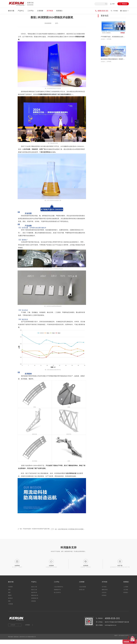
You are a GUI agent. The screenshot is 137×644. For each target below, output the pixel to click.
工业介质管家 (82, 591)
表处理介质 (34, 597)
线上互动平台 (57, 597)
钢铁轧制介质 (35, 600)
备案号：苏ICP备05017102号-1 (121, 641)
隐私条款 (16, 641)
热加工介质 (34, 591)
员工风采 (126, 594)
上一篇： (31, 535)
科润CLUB (82, 594)
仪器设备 (33, 605)
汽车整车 (10, 591)
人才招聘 (126, 591)
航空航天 (10, 603)
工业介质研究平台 (59, 591)
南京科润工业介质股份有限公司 (28, 641)
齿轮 (9, 594)
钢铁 (9, 605)
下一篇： (72, 535)
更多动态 (105, 21)
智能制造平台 (57, 594)
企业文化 (104, 597)
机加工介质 (34, 594)
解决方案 (11, 11)
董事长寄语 (105, 594)
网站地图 (10, 641)
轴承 (9, 597)
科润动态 (104, 600)
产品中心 (21, 11)
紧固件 (10, 600)
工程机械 (10, 608)
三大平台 (31, 11)
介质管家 (40, 11)
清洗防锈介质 (35, 603)
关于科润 (50, 11)
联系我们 (59, 11)
